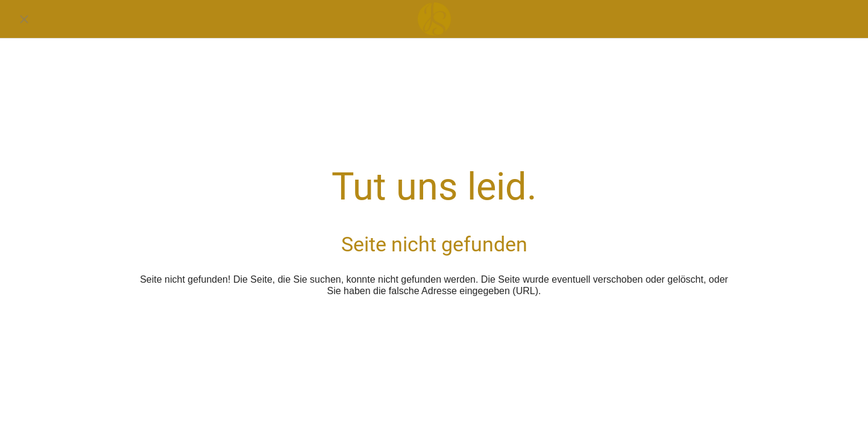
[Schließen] (24, 19)
